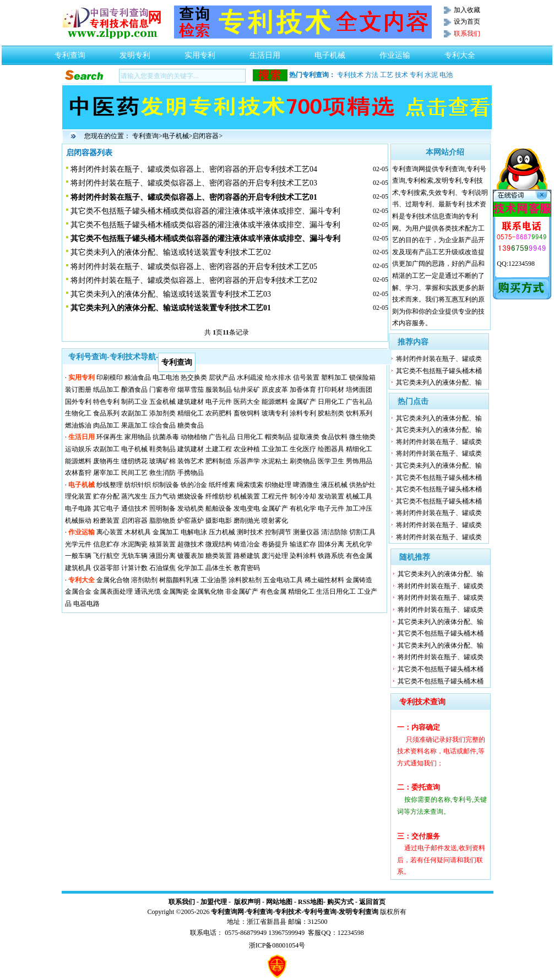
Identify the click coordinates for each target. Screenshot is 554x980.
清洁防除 (334, 532)
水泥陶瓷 (134, 544)
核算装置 (162, 544)
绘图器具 (331, 449)
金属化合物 (113, 580)
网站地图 (279, 902)
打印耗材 (331, 390)
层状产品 (222, 377)
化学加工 (191, 568)
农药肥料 (219, 413)
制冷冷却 (303, 496)
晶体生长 (219, 568)
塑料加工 (334, 377)
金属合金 (78, 592)
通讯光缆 (148, 592)
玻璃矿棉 (162, 461)
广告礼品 (359, 402)
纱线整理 (110, 485)
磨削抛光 (247, 521)
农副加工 (134, 413)
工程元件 (275, 496)
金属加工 (166, 532)
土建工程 (219, 449)
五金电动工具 (283, 580)
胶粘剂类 (331, 413)
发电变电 (247, 508)
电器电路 (86, 604)
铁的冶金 (194, 485)
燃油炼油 (78, 425)
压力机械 (222, 532)
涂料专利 (303, 413)
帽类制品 (278, 437)
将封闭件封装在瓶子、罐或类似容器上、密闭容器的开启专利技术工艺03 (194, 183)
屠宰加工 (106, 473)
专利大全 (460, 52)
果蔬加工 (134, 425)
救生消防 (162, 473)
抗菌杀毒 (166, 437)
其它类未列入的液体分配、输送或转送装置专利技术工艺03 (171, 294)
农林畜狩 (78, 473)
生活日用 (265, 52)
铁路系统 (331, 556)
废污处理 (275, 556)
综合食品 (162, 425)
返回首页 (372, 902)
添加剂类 (162, 413)
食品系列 (106, 413)
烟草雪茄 (191, 390)
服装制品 (219, 390)
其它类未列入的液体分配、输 (439, 382)
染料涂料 (303, 556)
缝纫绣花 (134, 461)
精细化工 (191, 413)
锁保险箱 (362, 377)
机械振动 (78, 521)
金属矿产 (303, 402)
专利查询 (70, 52)
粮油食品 (138, 377)
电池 (446, 75)
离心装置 (110, 532)
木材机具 (138, 532)
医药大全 (247, 402)
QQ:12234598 (516, 264)
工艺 (387, 75)
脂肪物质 (162, 521)
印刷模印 (110, 377)
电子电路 (78, 508)
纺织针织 (138, 485)
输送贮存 (303, 544)
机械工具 (359, 496)
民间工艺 (134, 473)
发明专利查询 (359, 912)
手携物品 (191, 473)
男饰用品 (359, 461)
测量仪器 (306, 532)
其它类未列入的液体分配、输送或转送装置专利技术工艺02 (171, 252)
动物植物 (194, 437)
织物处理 (278, 485)
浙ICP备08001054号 (277, 945)
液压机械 (334, 485)
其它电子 (106, 508)
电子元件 (219, 402)
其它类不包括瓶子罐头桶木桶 (439, 371)
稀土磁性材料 (324, 580)
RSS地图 (311, 902)
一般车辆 (78, 556)
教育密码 (247, 568)
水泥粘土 (275, 461)
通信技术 (134, 508)
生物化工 (78, 413)
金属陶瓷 (176, 592)
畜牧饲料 (247, 413)
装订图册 (78, 390)
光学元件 (78, 544)
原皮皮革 (275, 390)
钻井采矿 (247, 390)
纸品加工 (106, 390)
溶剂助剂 (144, 580)
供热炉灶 (362, 485)
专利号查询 (320, 912)
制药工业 (134, 402)
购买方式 (340, 902)
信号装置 (306, 377)
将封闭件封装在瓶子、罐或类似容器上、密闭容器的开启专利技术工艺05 (194, 267)
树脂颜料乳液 (179, 580)
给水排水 (278, 377)
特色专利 (106, 402)
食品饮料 (334, 437)
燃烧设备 (191, 496)
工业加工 (275, 449)
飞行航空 (106, 556)
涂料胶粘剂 (245, 580)
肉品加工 (106, 425)
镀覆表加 (191, 556)
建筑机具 (78, 568)
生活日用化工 (336, 592)
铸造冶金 (247, 544)
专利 (416, 75)
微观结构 (219, 544)
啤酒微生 (306, 485)
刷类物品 (303, 461)
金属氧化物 (207, 592)
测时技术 (250, 532)
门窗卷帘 (162, 390)
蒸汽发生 (134, 496)
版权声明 (247, 902)
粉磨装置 (106, 521)
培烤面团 (359, 390)
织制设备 (166, 485)
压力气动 (162, 496)
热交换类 (194, 377)
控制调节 (278, 532)
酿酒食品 (134, 390)
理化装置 (78, 496)
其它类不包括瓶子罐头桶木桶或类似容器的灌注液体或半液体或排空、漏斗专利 (205, 211)
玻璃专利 (275, 413)
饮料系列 (359, 413)
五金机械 (162, 402)
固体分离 (331, 544)
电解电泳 (194, 532)
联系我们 (182, 902)
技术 (401, 75)
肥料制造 (219, 461)
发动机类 (191, 508)
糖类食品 (191, 425)
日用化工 (331, 402)
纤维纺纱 (219, 496)
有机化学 (303, 508)
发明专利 (135, 52)
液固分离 (162, 556)
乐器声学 (247, 461)
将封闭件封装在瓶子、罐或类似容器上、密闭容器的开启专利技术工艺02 (194, 280)
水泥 (431, 75)
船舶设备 (219, 508)
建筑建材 (191, 402)
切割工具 (362, 532)
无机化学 (359, 544)
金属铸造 (359, 580)
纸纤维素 (222, 485)
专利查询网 (227, 912)
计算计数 (134, 568)
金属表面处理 (113, 592)
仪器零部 (106, 568)
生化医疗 (303, 449)
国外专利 (78, 402)
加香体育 (303, 390)
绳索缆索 (250, 485)
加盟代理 (214, 902)
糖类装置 (219, 556)
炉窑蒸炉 (191, 521)
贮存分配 (106, 496)
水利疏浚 (250, 377)
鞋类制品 (162, 449)
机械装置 (247, 496)
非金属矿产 (242, 592)
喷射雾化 (275, 521)
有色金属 (359, 556)
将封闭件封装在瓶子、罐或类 (439, 359)
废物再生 (106, 461)
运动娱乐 (78, 449)
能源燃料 (275, 402)
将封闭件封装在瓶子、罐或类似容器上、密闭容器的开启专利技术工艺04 (194, 169)
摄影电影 (219, 521)
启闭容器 (205, 136)
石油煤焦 (162, 568)
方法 (372, 75)
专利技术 (350, 75)
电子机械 (330, 52)
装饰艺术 (191, 461)
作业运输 (395, 52)
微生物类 (362, 437)
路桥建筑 (247, 556)
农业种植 (247, 449)
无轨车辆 (134, 556)
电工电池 (166, 377)
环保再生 (110, 437)
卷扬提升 (275, 544)
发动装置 (331, 496)
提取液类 (306, 437)
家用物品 (138, 437)
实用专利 (200, 52)
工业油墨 (214, 580)
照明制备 (162, 508)
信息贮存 (106, 544)
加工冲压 (359, 508)
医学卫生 (331, 461)
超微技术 (191, 544)
